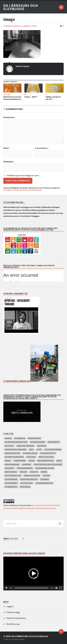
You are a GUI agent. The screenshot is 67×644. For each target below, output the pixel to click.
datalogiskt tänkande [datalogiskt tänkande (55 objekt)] (16, 450)
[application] (33, 574)
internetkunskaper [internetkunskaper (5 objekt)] (14, 457)
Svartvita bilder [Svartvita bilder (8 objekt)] (32, 476)
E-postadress (42, 148)
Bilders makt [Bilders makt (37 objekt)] (34, 438)
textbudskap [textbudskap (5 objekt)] (11, 479)
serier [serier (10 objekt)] (44, 472)
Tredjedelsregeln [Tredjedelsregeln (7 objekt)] (29, 479)
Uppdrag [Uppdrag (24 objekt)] (45, 479)
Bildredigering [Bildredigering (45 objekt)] (38, 442)
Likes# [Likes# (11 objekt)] (32, 461)
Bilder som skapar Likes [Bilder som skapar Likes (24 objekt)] (16, 442)
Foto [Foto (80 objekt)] (39, 450)
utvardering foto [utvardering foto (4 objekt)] (44, 483)
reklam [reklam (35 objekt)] (23, 472)
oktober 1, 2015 (30, 26)
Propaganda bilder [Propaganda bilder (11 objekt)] (45, 468)
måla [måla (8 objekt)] (59, 461)
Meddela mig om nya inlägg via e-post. (23, 175)
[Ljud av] (56, 588)
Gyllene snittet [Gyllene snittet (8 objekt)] (48, 453)
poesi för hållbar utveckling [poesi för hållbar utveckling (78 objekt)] (48, 464)
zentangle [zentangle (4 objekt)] (25, 487)
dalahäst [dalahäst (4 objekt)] (42, 446)
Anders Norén (18, 639)
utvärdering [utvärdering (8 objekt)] (11, 487)
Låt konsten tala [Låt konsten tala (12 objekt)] (46, 461)
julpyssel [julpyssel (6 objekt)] (31, 457)
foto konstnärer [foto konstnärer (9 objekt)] (53, 450)
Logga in (10, 606)
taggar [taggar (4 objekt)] (46, 476)
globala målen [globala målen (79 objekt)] (30, 453)
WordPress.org (13, 624)
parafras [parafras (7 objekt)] (27, 464)
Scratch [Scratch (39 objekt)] (34, 472)
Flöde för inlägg (13, 612)
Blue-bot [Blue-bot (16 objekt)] (9, 446)
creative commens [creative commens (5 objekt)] (26, 446)
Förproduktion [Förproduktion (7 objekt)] (13, 453)
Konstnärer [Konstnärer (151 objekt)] (20, 461)
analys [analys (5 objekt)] (8, 438)
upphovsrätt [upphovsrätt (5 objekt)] (11, 483)
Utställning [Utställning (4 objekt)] (27, 483)
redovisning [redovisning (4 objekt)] (11, 472)
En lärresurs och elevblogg (21, 7)
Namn (7, 148)
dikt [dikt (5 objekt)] (32, 450)
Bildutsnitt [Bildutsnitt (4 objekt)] (54, 442)
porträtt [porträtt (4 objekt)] (10, 468)
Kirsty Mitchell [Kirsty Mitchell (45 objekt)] (47, 457)
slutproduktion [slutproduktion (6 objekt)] (13, 476)
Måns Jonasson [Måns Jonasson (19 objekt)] (12, 464)
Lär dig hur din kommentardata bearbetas (22, 190)
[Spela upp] (7, 588)
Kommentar (9, 117)
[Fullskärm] (60, 588)
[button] (33, 574)
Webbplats (9, 161)
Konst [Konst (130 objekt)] (8, 461)
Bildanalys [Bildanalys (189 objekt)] (20, 438)
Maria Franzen (12, 26)
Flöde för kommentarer (16, 618)
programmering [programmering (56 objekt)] (25, 468)
